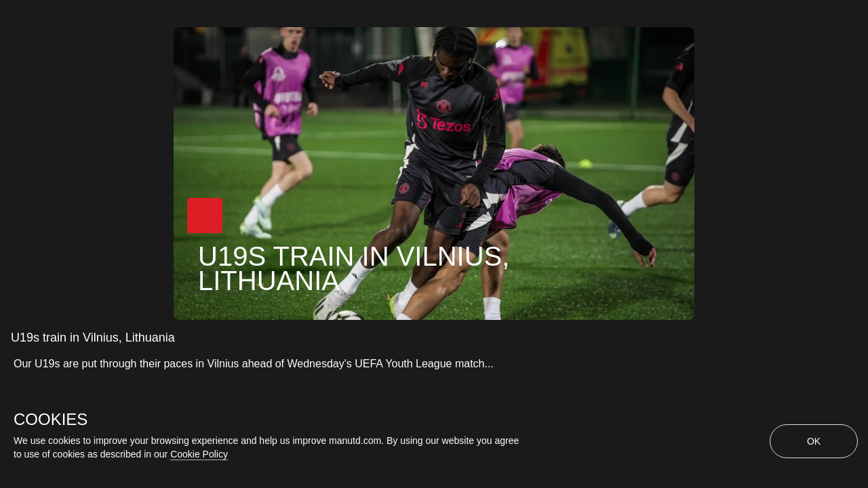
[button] (205, 216)
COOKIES (51, 420)
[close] (860, 8)
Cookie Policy (199, 454)
